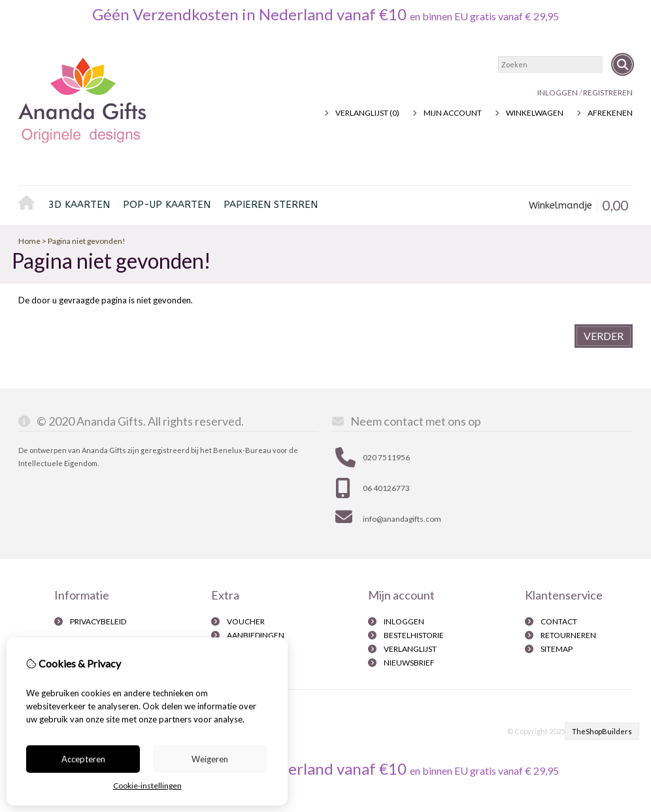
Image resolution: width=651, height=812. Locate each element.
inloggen (404, 621)
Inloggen (558, 93)
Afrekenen (610, 113)
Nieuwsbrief (409, 663)
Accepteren (83, 759)
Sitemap (557, 649)
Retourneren (568, 635)
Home (30, 205)
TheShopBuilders (602, 731)
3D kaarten (79, 205)
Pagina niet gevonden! (87, 241)
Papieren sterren (271, 205)
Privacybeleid (98, 621)
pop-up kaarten (167, 205)
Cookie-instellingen (147, 786)
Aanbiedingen (256, 635)
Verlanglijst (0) (367, 113)
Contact (559, 621)
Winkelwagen (535, 113)
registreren (608, 93)
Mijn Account (453, 113)
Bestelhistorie (414, 635)
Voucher (246, 621)
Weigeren (210, 759)
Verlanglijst (410, 649)
